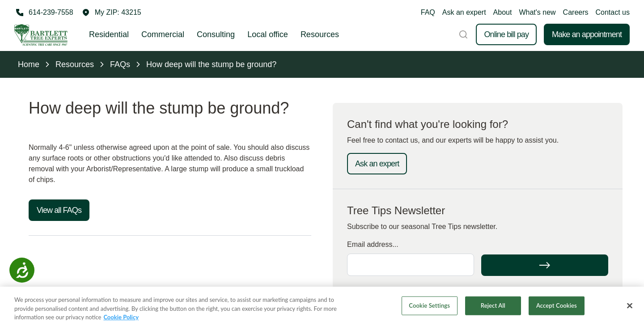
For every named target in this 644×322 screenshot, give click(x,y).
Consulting (216, 34)
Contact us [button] (613, 12)
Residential (109, 34)
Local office (268, 34)
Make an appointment (587, 34)
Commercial (163, 34)
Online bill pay (506, 34)
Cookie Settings (429, 309)
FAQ (428, 12)
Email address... (373, 244)
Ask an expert (464, 12)
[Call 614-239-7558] (44, 13)
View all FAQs (59, 210)
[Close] (630, 309)
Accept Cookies (557, 309)
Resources (320, 34)
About (503, 12)
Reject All (493, 309)
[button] (112, 13)
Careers (576, 12)
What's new (537, 12)
